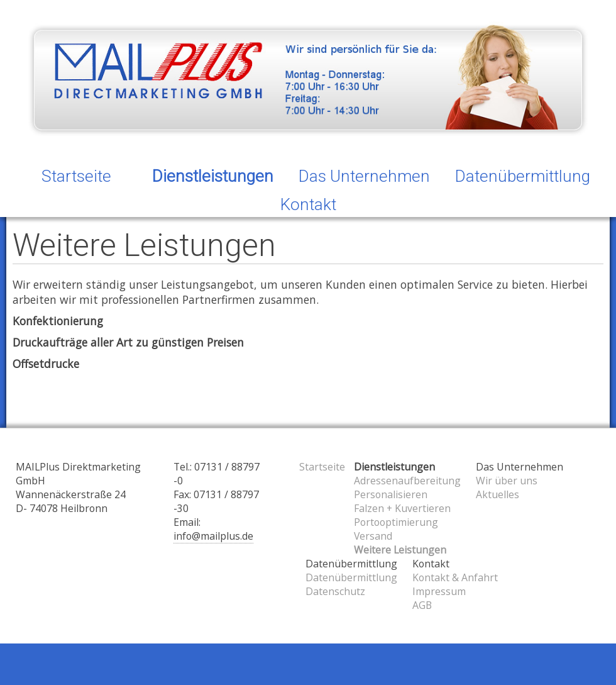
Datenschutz (335, 591)
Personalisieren (391, 494)
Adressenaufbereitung (407, 481)
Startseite (76, 176)
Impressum (439, 591)
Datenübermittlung (351, 577)
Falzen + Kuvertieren (402, 508)
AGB (422, 605)
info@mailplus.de (213, 536)
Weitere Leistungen (400, 550)
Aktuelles (498, 494)
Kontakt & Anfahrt (455, 577)
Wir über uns (507, 481)
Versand (373, 536)
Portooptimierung (396, 522)
